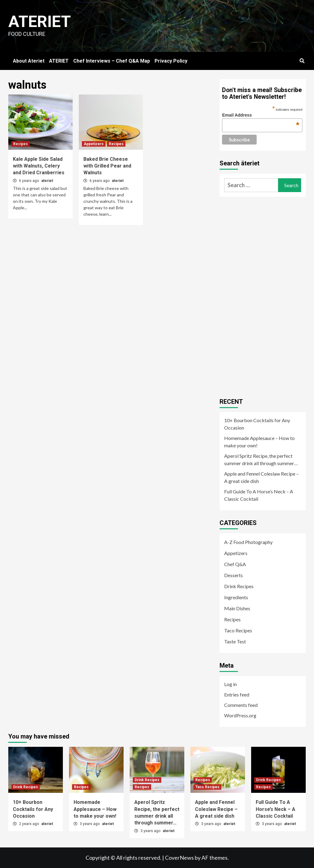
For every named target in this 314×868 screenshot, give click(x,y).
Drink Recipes (239, 586)
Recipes (21, 144)
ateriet (47, 181)
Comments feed (241, 705)
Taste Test (235, 641)
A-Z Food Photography (248, 542)
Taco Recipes (238, 630)
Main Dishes (237, 608)
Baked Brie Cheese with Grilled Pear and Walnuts (107, 166)
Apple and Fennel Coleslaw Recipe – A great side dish (261, 477)
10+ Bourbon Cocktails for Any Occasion (257, 424)
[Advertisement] (266, 295)
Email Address (261, 115)
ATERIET (59, 61)
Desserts (234, 575)
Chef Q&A (235, 564)
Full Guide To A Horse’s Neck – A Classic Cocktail (259, 495)
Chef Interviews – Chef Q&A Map (112, 61)
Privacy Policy (171, 61)
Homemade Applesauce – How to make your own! (259, 442)
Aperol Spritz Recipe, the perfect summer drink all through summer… (261, 459)
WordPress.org (240, 715)
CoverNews (179, 858)
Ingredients (236, 597)
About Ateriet (29, 61)
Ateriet (40, 22)
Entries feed (237, 694)
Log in (230, 684)
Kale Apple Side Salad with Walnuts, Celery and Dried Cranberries (39, 166)
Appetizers (94, 144)
